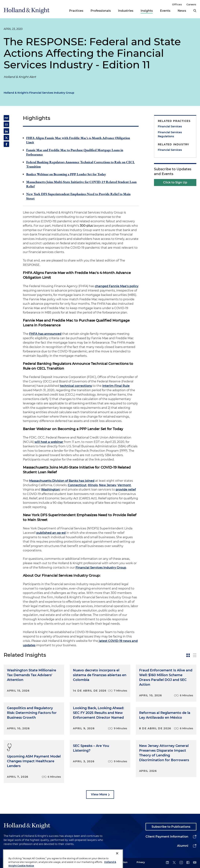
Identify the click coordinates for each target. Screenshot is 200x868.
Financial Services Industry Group (101, 568)
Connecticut (77, 485)
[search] (195, 11)
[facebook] (188, 863)
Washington (50, 490)
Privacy (141, 862)
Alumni (183, 846)
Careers (191, 4)
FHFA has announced (45, 334)
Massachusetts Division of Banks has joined (62, 481)
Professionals (101, 11)
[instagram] (181, 863)
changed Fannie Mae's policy (117, 286)
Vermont (124, 485)
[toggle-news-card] (188, 655)
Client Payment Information (167, 837)
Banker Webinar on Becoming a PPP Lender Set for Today (66, 174)
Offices (177, 4)
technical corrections (76, 386)
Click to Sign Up (175, 182)
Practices (76, 11)
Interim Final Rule (116, 386)
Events (165, 11)
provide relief (126, 490)
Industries (126, 11)
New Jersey (108, 485)
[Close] (117, 860)
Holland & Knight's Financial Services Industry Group (39, 93)
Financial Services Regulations (170, 134)
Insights (147, 11)
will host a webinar (49, 442)
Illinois (93, 485)
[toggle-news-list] (195, 655)
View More (99, 794)
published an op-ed (51, 533)
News (182, 11)
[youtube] (195, 863)
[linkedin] (167, 863)
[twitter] (174, 863)
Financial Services (170, 126)
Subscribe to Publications (171, 827)
